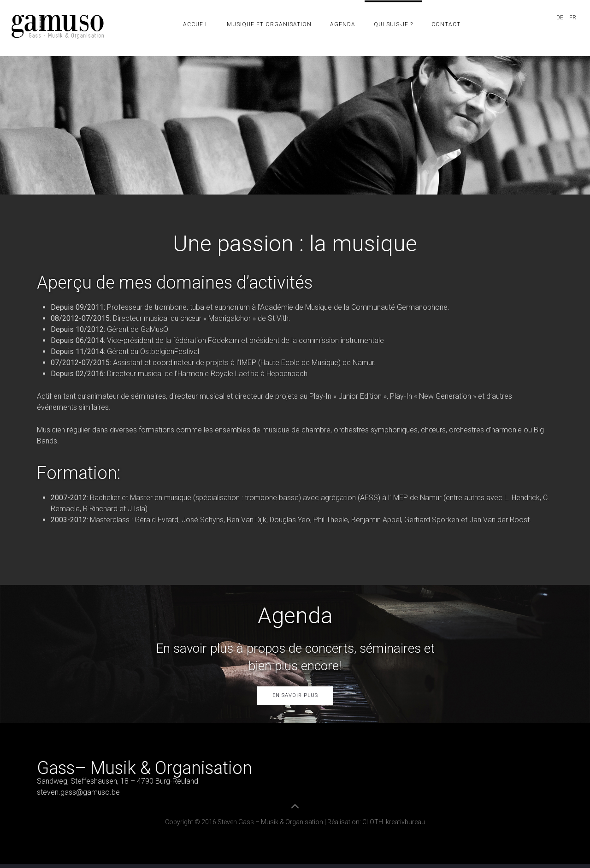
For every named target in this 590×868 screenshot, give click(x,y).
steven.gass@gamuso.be (78, 792)
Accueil (196, 24)
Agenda (343, 24)
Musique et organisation (269, 24)
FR (573, 18)
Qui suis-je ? (393, 24)
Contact (446, 24)
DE (560, 18)
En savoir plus (295, 695)
